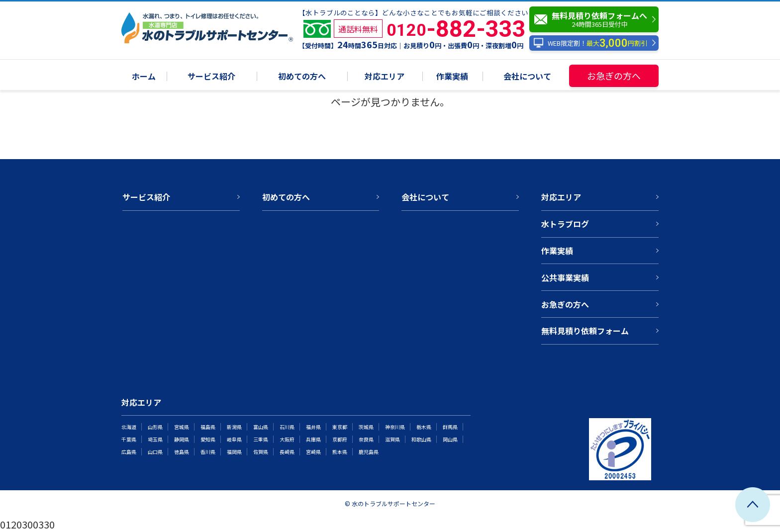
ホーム (144, 77)
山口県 (155, 452)
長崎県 (287, 452)
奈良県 (366, 439)
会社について (527, 77)
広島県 (129, 452)
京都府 (340, 439)
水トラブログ (565, 224)
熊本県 (340, 452)
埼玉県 (155, 439)
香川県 (208, 452)
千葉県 (129, 439)
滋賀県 (392, 439)
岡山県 (450, 439)
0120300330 (27, 524)
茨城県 (366, 427)
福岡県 (234, 452)
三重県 (261, 439)
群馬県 (450, 427)
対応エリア (385, 77)
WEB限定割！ (590, 43)
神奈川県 (395, 427)
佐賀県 (261, 452)
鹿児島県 (369, 452)
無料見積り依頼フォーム (585, 331)
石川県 (287, 427)
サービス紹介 (211, 77)
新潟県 (234, 427)
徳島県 (182, 452)
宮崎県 (313, 452)
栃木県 (424, 427)
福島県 (208, 427)
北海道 (129, 427)
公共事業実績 (565, 277)
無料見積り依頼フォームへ (596, 19)
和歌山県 (421, 439)
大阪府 (287, 439)
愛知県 (208, 439)
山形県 (155, 427)
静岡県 (182, 439)
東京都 (340, 427)
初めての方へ (302, 77)
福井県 (313, 427)
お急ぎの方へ (614, 76)
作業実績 (452, 77)
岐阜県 (234, 439)
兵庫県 (313, 439)
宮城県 (182, 427)
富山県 (261, 427)
